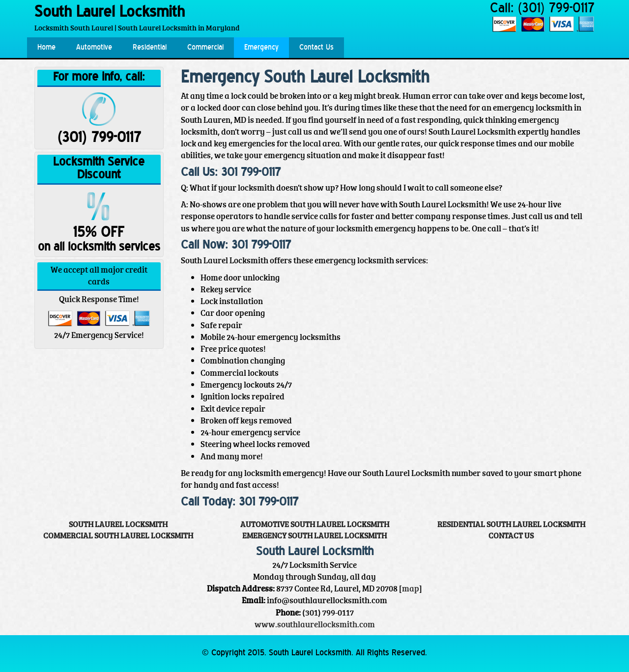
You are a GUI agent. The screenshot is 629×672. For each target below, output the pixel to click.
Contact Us (316, 48)
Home (46, 48)
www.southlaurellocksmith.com (315, 624)
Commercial (205, 48)
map (411, 588)
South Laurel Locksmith (110, 13)
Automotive (94, 48)
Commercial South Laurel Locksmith (118, 535)
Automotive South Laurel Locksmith (315, 524)
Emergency (261, 48)
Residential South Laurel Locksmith (511, 524)
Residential (150, 48)
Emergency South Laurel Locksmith (314, 535)
